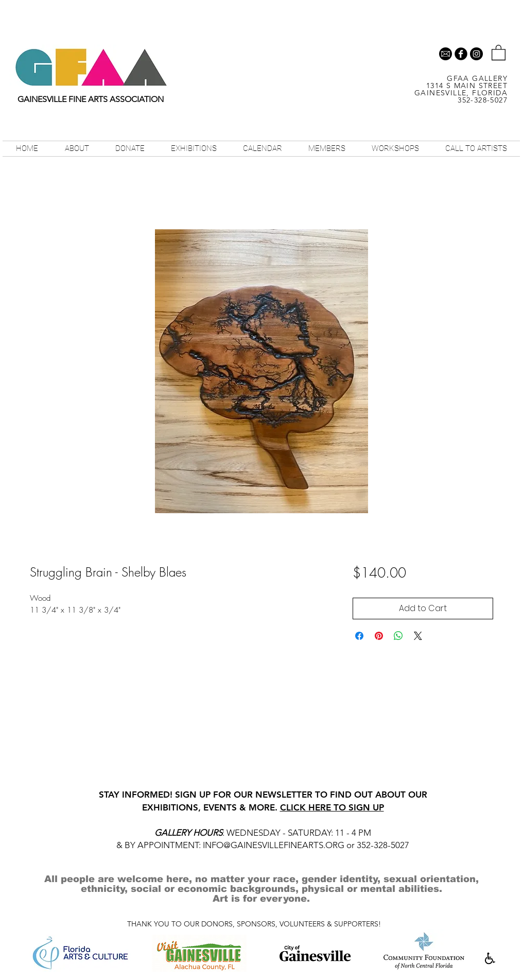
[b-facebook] (461, 54)
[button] (499, 52)
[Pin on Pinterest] (379, 636)
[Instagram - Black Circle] (476, 54)
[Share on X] (418, 636)
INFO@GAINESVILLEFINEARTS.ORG (274, 845)
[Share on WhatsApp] (398, 636)
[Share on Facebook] (359, 636)
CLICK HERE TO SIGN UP (332, 807)
